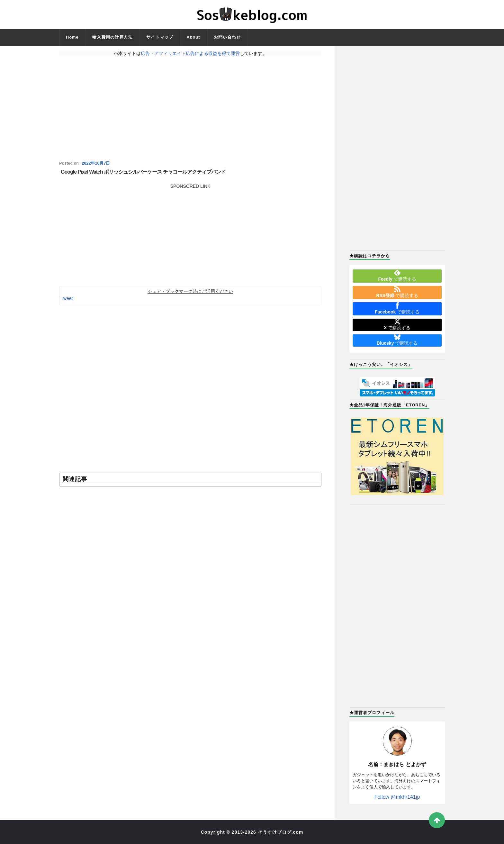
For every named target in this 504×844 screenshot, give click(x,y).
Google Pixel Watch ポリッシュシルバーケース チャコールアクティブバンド (143, 172)
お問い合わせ (227, 37)
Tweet (67, 298)
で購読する (397, 276)
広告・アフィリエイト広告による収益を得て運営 (190, 53)
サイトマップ (160, 37)
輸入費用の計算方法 (113, 37)
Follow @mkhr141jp (397, 797)
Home (72, 37)
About (194, 37)
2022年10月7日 (96, 163)
